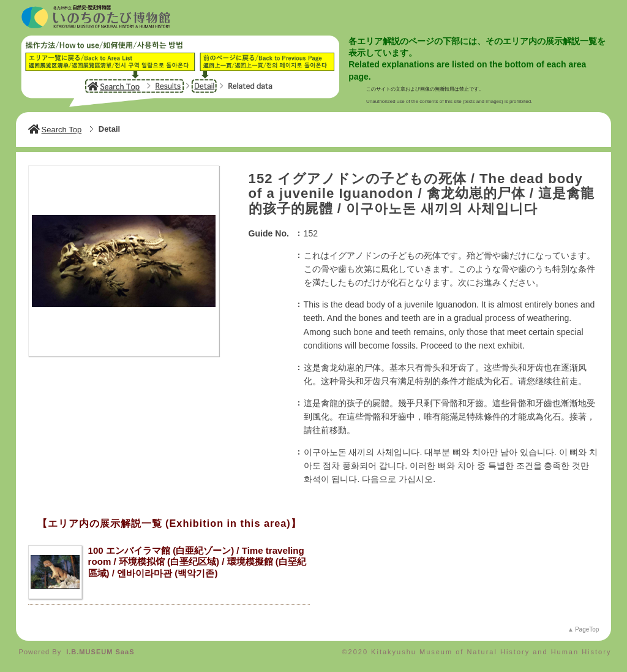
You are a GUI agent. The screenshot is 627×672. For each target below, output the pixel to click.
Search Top (55, 130)
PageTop (587, 629)
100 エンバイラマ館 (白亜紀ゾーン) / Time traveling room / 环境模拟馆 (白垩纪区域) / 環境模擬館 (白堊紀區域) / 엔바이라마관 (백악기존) (197, 562)
